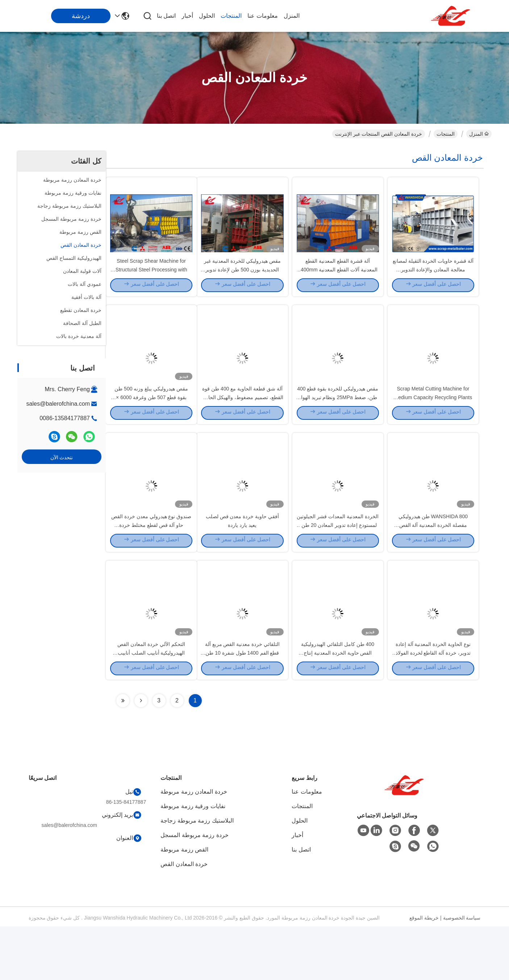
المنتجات (231, 16)
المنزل (292, 16)
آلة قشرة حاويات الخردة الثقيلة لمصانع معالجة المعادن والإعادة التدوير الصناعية (433, 282)
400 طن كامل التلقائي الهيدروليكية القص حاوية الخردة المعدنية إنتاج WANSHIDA (338, 706)
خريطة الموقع (424, 971)
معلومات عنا (262, 16)
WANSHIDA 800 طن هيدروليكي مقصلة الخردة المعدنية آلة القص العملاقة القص (433, 565)
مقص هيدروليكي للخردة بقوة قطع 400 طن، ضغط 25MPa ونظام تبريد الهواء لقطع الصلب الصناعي (338, 423)
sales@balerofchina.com (58, 404)
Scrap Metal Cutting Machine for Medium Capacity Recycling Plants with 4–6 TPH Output (433, 423)
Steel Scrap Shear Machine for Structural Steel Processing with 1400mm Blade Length (151, 282)
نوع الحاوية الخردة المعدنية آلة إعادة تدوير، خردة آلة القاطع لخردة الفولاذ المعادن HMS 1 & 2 (433, 706)
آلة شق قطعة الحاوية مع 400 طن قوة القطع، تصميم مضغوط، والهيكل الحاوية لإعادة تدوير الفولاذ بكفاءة (243, 423)
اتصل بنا (166, 16)
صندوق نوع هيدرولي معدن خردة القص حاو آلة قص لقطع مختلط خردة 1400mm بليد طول (151, 565)
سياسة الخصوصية (462, 971)
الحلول (207, 16)
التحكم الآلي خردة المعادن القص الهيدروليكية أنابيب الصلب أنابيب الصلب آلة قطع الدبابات (151, 706)
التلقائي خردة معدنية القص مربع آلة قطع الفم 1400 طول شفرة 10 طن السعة (242, 706)
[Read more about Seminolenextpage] (141, 754)
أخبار (187, 16)
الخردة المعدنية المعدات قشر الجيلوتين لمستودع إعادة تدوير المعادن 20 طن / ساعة (338, 565)
